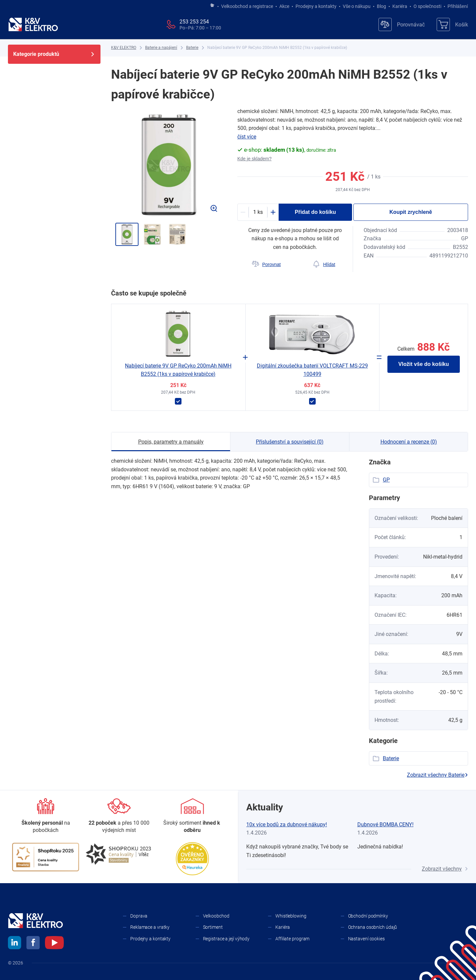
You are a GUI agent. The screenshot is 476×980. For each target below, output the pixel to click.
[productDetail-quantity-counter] (258, 212)
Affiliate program (292, 939)
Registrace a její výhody (226, 939)
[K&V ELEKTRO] (33, 24)
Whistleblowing (291, 916)
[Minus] (243, 212)
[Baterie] (192, 48)
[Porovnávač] (402, 24)
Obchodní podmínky (368, 916)
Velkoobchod (216, 916)
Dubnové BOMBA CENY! (385, 824)
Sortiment (213, 927)
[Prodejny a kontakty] (119, 816)
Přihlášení (456, 6)
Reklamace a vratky (150, 927)
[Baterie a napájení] (161, 48)
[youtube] (54, 944)
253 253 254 (194, 22)
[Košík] (452, 24)
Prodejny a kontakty (316, 6)
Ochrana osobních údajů (373, 927)
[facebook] (33, 944)
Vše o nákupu (357, 6)
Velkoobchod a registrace (247, 6)
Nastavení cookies (366, 939)
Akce (284, 6)
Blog (381, 6)
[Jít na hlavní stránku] (212, 6)
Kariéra (400, 6)
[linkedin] (15, 944)
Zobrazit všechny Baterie (437, 775)
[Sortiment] (192, 816)
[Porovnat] (266, 264)
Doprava (139, 916)
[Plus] (273, 212)
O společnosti (427, 6)
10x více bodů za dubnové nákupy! (287, 824)
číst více (247, 137)
